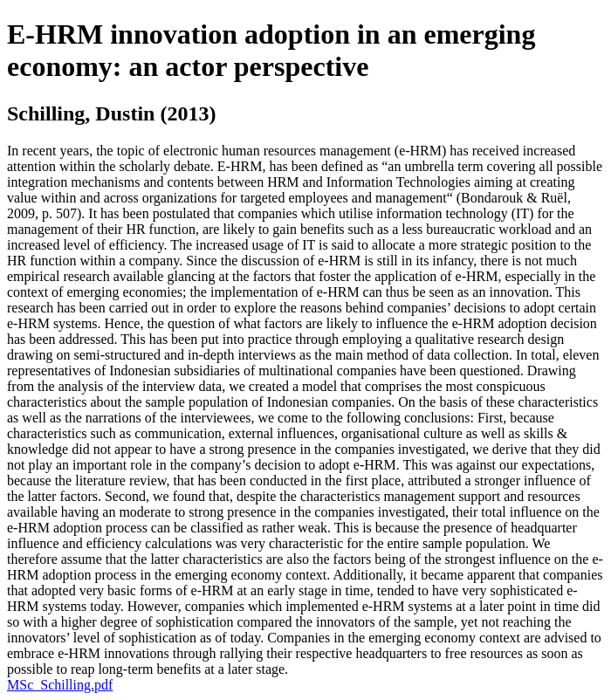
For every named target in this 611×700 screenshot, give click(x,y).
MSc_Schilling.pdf (60, 685)
